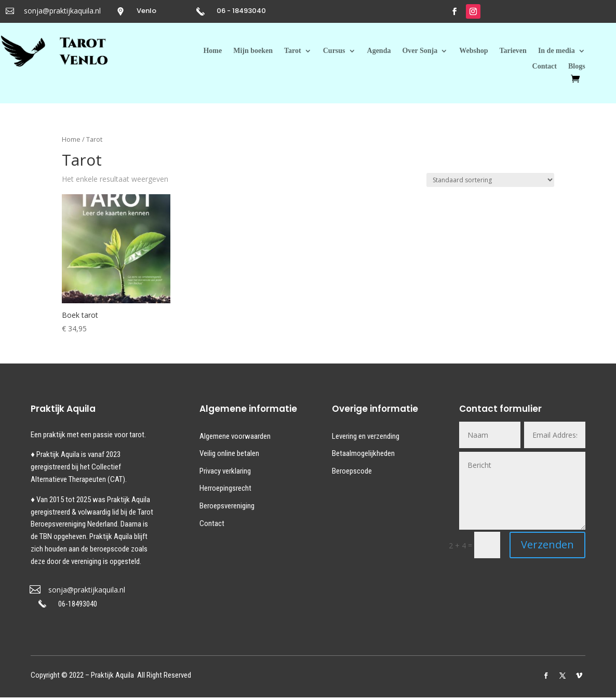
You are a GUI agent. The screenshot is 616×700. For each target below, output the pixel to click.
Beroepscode (352, 471)
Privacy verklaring (225, 471)
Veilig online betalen (229, 453)
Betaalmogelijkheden (363, 453)
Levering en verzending (366, 436)
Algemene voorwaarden (235, 436)
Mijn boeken (253, 51)
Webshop (473, 51)
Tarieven (513, 51)
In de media (557, 51)
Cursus (334, 51)
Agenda (379, 51)
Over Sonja (420, 51)
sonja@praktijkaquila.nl (62, 11)
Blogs (577, 66)
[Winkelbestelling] (490, 180)
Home (212, 51)
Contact (545, 66)
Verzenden (547, 544)
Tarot (293, 51)
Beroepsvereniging (227, 506)
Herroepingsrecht (225, 488)
